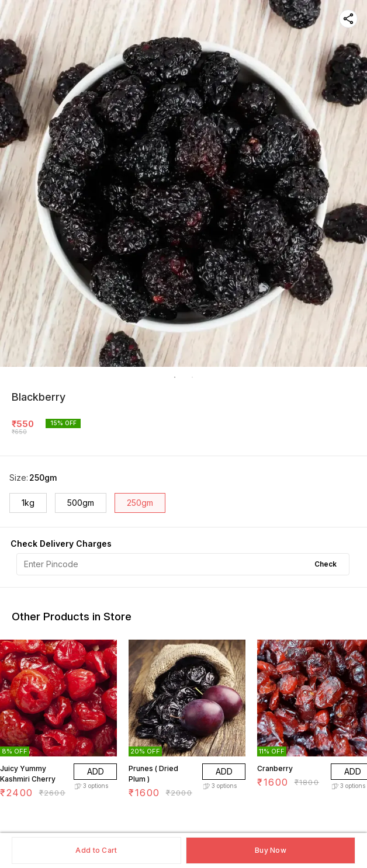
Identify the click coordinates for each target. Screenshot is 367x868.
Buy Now (271, 850)
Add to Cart (96, 850)
